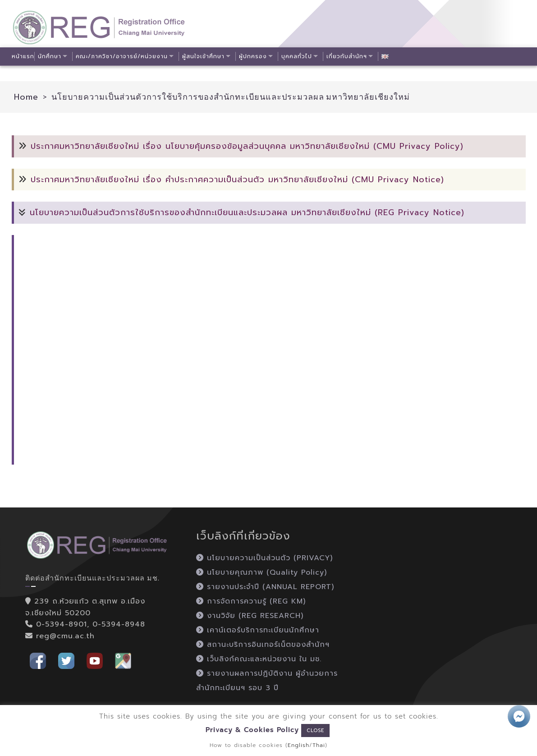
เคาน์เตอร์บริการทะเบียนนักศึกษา (258, 630)
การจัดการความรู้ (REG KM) (251, 601)
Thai (319, 745)
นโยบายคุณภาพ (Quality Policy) (262, 572)
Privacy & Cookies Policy (252, 730)
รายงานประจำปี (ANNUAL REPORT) (265, 587)
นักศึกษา (50, 56)
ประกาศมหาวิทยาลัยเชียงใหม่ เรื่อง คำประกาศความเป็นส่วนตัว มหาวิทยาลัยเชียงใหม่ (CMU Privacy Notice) (237, 180)
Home (26, 97)
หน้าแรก (23, 56)
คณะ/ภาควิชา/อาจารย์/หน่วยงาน (123, 56)
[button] (38, 660)
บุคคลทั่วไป (301, 56)
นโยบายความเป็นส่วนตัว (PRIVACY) (264, 558)
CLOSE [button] (315, 731)
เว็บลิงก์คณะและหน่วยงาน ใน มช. (259, 659)
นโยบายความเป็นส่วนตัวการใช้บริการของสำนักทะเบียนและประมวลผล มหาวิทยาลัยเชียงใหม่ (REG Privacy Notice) (247, 212)
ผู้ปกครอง (257, 56)
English (298, 745)
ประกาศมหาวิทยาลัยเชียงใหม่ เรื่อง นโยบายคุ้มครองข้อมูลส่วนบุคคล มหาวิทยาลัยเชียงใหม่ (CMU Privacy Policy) (247, 146)
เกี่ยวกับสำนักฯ (351, 56)
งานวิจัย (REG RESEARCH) (250, 616)
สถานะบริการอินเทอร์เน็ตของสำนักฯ (263, 645)
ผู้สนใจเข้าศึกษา (206, 56)
